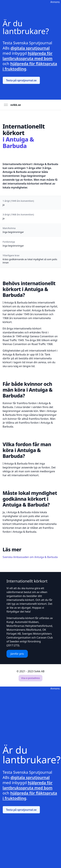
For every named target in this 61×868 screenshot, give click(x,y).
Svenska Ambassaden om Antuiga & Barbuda (30, 557)
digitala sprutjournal (30, 48)
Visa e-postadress (30, 678)
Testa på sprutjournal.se (21, 80)
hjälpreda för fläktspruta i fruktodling (30, 66)
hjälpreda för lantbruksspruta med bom (27, 56)
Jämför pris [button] (17, 654)
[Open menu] (6, 105)
